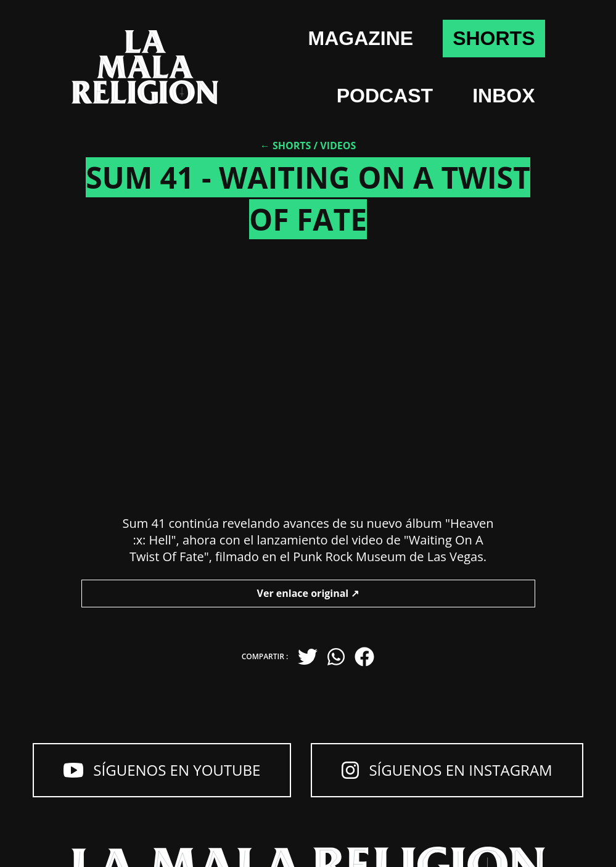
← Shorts (286, 146)
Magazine (361, 38)
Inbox (503, 96)
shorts (494, 38)
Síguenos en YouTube (162, 770)
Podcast (385, 96)
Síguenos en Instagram (447, 770)
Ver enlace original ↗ (308, 593)
